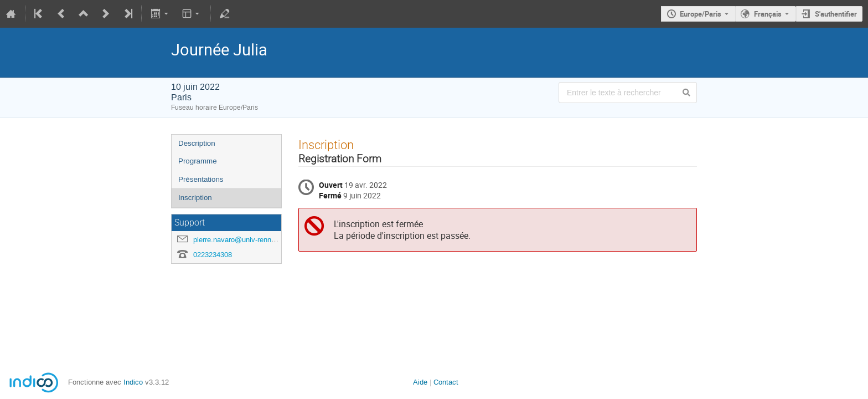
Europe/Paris (701, 14)
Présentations (201, 179)
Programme (198, 161)
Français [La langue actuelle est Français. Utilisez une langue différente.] (768, 14)
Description (197, 143)
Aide (420, 382)
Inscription (195, 198)
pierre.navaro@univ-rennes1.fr (241, 240)
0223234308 (213, 255)
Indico (133, 382)
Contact (446, 382)
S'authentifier (836, 14)
